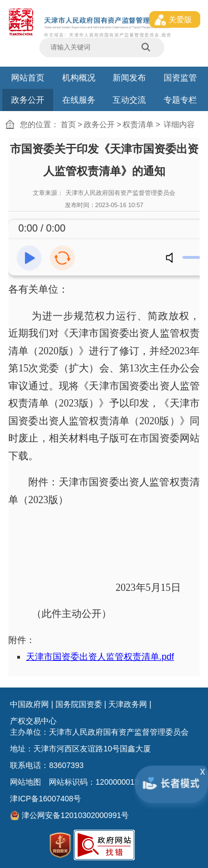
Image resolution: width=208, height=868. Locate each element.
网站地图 (26, 782)
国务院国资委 (79, 704)
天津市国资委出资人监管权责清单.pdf (100, 657)
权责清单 (138, 124)
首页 (68, 124)
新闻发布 (129, 77)
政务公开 (28, 100)
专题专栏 (180, 100)
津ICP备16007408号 (45, 799)
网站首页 (28, 77)
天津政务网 (128, 704)
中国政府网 (29, 704)
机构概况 (79, 77)
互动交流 (129, 100)
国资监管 (180, 77)
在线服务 (79, 100)
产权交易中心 (33, 721)
